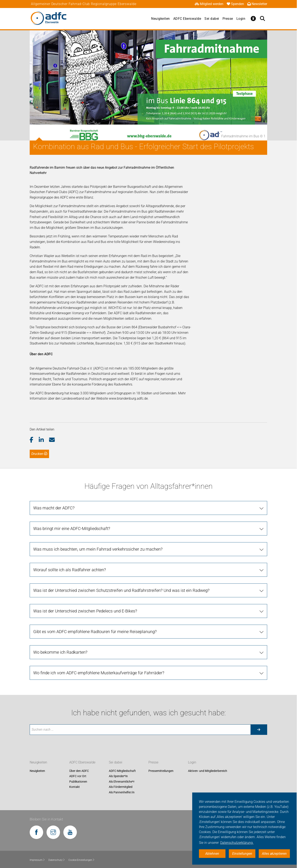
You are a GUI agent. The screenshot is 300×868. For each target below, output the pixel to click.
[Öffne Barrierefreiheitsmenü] (253, 19)
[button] (34, 440)
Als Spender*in (118, 776)
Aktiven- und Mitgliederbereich (208, 771)
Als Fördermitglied (121, 787)
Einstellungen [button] (242, 854)
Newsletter (257, 4)
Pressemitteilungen (161, 771)
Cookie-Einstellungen (82, 860)
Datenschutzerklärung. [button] (237, 843)
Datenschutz (57, 860)
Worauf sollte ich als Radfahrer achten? (70, 570)
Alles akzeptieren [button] (274, 854)
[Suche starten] (259, 730)
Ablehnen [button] (212, 854)
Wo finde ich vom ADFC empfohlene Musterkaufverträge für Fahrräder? (99, 673)
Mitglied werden (209, 4)
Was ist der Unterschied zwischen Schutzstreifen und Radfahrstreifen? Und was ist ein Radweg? (121, 590)
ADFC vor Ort (78, 776)
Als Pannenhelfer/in (122, 792)
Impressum (37, 860)
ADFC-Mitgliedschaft (122, 771)
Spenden (235, 4)
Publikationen (78, 782)
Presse (228, 19)
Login (241, 19)
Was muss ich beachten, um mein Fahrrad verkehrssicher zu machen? (98, 549)
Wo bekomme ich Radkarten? (60, 652)
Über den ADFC (79, 771)
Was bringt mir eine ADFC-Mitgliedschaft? (72, 529)
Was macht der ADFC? (54, 508)
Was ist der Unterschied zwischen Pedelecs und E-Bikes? (85, 611)
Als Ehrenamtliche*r (122, 782)
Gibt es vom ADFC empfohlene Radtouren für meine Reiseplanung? (95, 632)
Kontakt (75, 787)
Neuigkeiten (161, 19)
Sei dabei (212, 19)
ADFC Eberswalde (187, 19)
